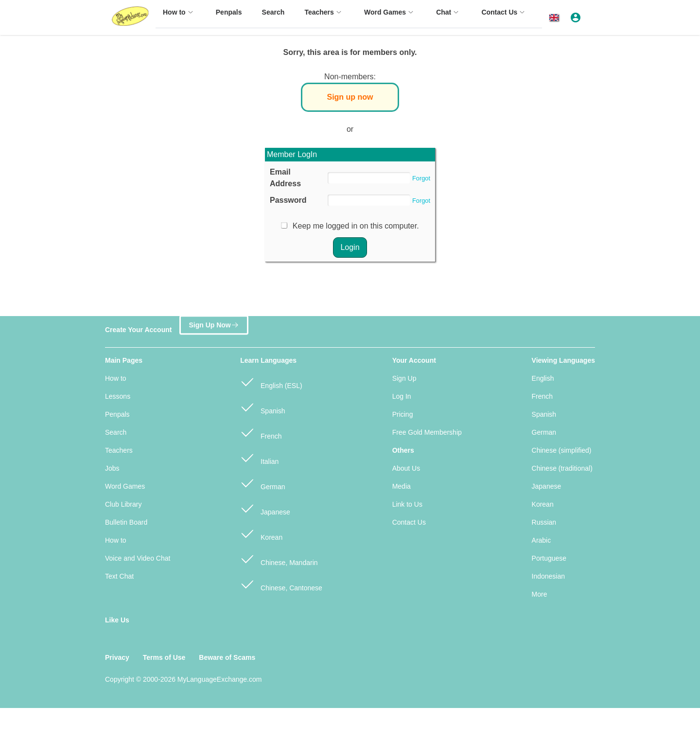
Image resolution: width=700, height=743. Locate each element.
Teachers (119, 450)
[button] (556, 18)
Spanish (262, 407)
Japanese (265, 508)
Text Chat (119, 576)
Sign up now (350, 97)
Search (116, 432)
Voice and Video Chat (138, 558)
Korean (261, 533)
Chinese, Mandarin (279, 558)
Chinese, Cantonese (281, 584)
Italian (259, 457)
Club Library (123, 504)
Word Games (125, 486)
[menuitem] (179, 17)
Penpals (117, 414)
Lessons (118, 396)
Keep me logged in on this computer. (356, 226)
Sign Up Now (214, 326)
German (262, 483)
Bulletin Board (126, 522)
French (261, 432)
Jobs (112, 468)
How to (116, 378)
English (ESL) (271, 381)
